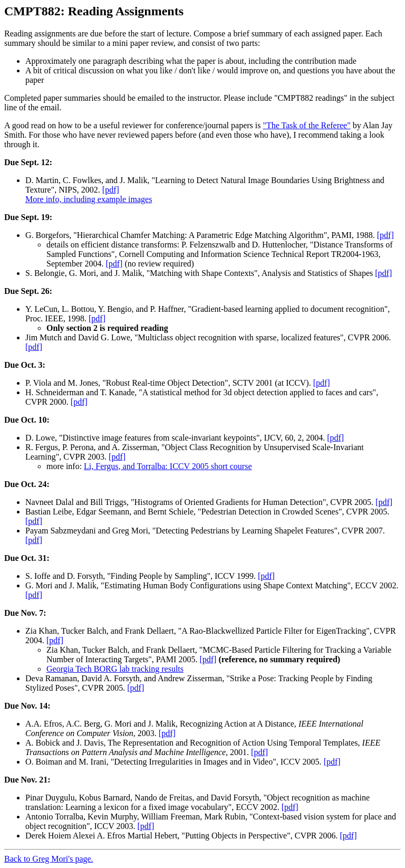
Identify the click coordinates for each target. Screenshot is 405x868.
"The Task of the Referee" (306, 125)
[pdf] (111, 190)
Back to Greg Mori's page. (49, 859)
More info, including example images (89, 199)
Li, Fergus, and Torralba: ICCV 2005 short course (168, 466)
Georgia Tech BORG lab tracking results (115, 669)
